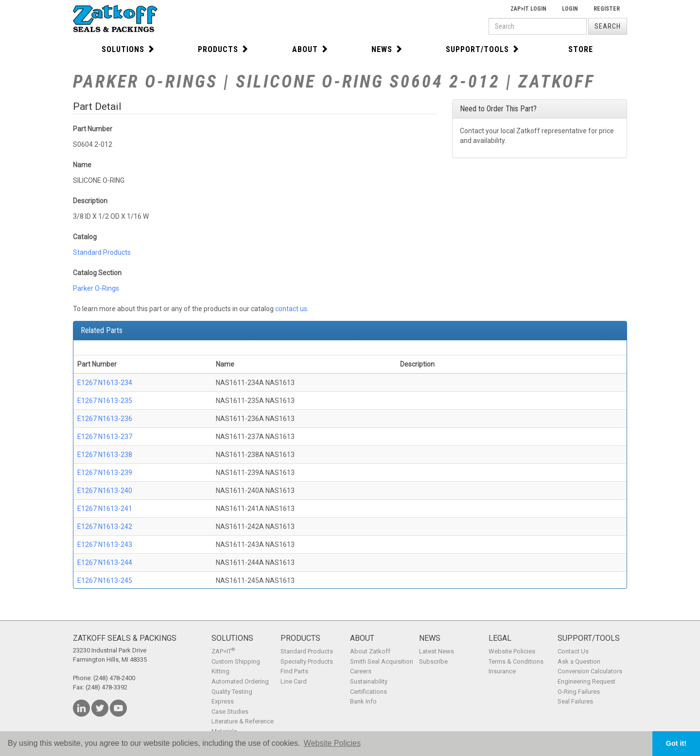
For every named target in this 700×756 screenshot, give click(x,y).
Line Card (294, 681)
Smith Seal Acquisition (382, 661)
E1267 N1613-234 (105, 383)
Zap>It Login (528, 9)
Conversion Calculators (590, 671)
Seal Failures (575, 701)
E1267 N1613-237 (105, 437)
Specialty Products (307, 661)
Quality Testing (232, 692)
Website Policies (512, 651)
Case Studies (230, 712)
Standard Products (102, 252)
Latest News (437, 651)
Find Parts (294, 671)
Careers (361, 671)
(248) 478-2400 (114, 678)
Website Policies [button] (332, 743)
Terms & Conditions (516, 661)
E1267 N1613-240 (105, 491)
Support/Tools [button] (483, 49)
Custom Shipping (236, 661)
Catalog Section (97, 273)
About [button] (310, 49)
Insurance (502, 671)
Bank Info (363, 701)
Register (607, 9)
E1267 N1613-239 (105, 473)
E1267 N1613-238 (105, 455)
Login (570, 9)
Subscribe (433, 661)
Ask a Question (579, 661)
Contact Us (573, 651)
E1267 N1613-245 (105, 580)
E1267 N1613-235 (105, 401)
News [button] (387, 49)
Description (90, 201)
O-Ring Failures (579, 692)
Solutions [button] (128, 49)
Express (223, 701)
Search (608, 26)
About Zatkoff (370, 651)
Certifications (368, 692)
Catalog (85, 237)
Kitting (220, 671)
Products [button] (223, 49)
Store (581, 49)
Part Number (93, 129)
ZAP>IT (223, 651)
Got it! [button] (676, 743)
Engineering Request (586, 681)
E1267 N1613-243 (105, 545)
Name (82, 165)
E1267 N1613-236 (105, 419)
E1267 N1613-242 (105, 527)
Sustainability (369, 681)
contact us (291, 309)
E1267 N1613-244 (105, 563)
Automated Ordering (240, 681)
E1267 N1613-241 (105, 509)
